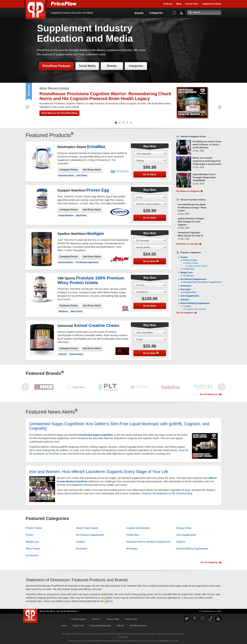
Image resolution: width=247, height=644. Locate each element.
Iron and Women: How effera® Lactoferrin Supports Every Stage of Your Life (99, 472)
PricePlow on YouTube (187, 244)
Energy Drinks (190, 292)
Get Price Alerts (92, 170)
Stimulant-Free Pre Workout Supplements (202, 282)
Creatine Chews (76, 354)
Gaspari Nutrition (66, 215)
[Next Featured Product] (220, 108)
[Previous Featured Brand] (25, 387)
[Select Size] (150, 154)
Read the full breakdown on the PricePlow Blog (167, 493)
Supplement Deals (212, 4)
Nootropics (186, 286)
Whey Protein (77, 311)
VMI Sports (63, 311)
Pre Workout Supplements (87, 262)
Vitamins (185, 300)
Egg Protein (81, 215)
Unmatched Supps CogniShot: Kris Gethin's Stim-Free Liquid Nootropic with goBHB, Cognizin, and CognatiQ (119, 426)
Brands (139, 13)
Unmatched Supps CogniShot (96, 435)
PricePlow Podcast (56, 66)
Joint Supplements (190, 296)
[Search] (204, 12)
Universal (63, 354)
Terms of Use (131, 619)
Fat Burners (189, 276)
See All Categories (209, 562)
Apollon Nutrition (66, 262)
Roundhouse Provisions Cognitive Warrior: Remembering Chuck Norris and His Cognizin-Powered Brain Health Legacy (105, 96)
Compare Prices (69, 170)
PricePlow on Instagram (188, 191)
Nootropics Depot (66, 175)
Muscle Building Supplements (195, 303)
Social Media (87, 66)
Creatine (187, 306)
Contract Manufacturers (100, 626)
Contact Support (79, 619)
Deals (64, 626)
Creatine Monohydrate (196, 309)
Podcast (168, 4)
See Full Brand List (209, 394)
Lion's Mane (82, 175)
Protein (184, 257)
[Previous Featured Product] (27, 108)
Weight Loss (187, 273)
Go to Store (150, 174)
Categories (156, 13)
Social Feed (192, 4)
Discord (120, 626)
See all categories (185, 313)
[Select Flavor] (150, 161)
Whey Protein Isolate (198, 266)
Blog (179, 4)
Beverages (186, 289)
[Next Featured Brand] (222, 387)
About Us (96, 619)
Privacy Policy (113, 619)
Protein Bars (189, 269)
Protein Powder (190, 260)
